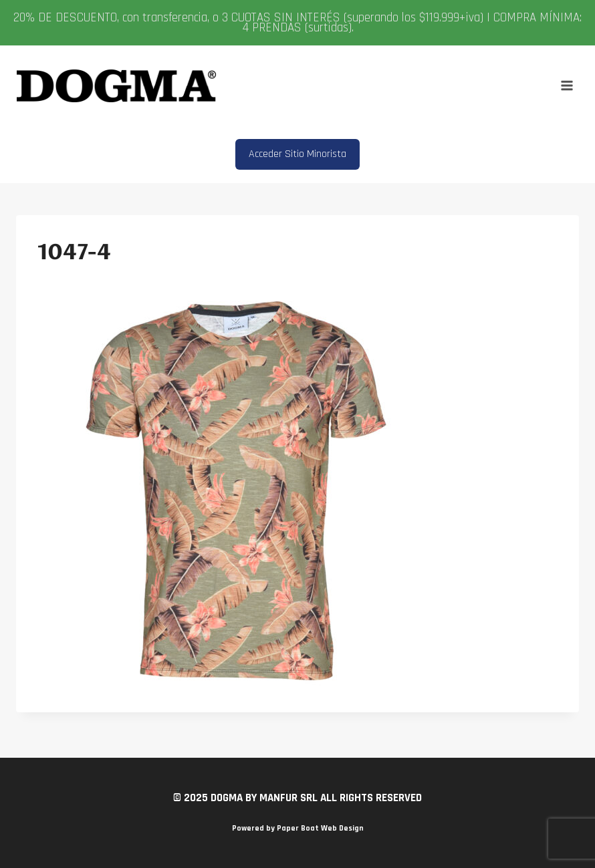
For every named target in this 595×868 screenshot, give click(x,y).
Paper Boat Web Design (320, 828)
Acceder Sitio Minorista (297, 154)
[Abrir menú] (567, 86)
